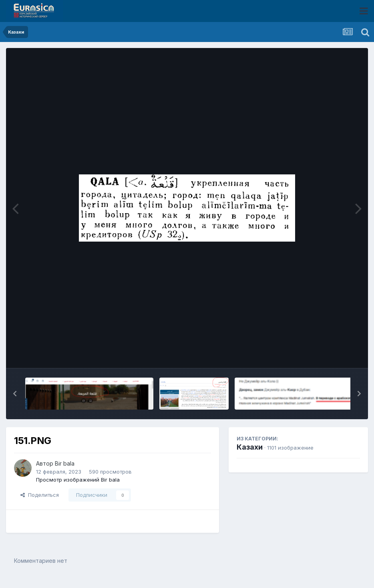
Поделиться (40, 495)
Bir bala (65, 463)
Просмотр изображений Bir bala (78, 480)
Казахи (250, 447)
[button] (15, 394)
